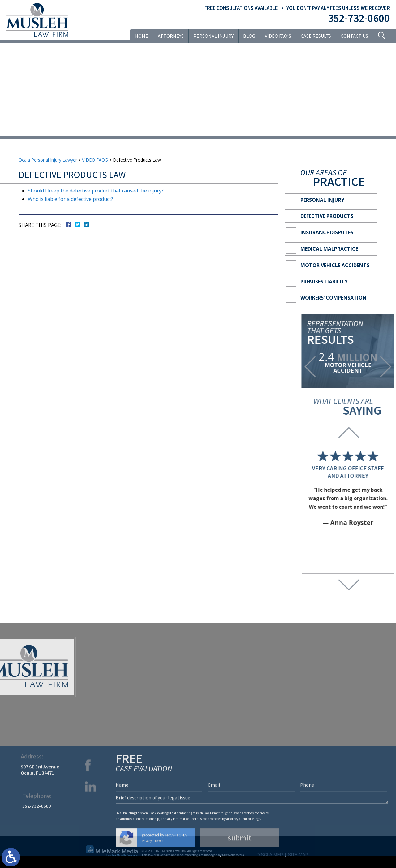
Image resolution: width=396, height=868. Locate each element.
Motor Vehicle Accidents (335, 265)
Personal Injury (213, 36)
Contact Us (354, 36)
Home (142, 36)
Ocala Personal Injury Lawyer (48, 160)
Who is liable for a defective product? (71, 199)
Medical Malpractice (329, 249)
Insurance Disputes (327, 232)
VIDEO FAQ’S (278, 36)
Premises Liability (324, 282)
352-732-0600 (359, 18)
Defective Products (327, 216)
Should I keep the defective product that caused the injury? (96, 191)
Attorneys (171, 36)
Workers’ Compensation (334, 298)
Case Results (316, 36)
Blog (249, 36)
